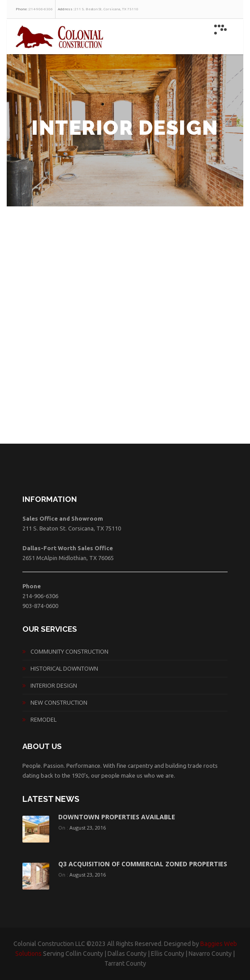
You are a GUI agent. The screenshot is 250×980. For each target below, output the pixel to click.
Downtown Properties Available (117, 817)
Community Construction (69, 651)
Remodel (43, 719)
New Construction (59, 702)
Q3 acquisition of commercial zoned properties (143, 864)
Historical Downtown (64, 668)
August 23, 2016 (88, 828)
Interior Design (54, 685)
